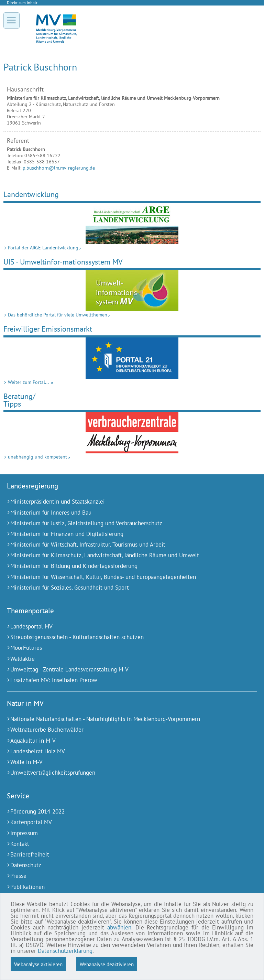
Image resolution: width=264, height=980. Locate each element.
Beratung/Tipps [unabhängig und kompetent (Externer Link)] (19, 400)
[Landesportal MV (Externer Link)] (123, 627)
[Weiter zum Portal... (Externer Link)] (132, 358)
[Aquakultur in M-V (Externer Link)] (123, 741)
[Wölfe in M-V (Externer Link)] (123, 762)
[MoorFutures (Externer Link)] (123, 648)
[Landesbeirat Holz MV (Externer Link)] (123, 751)
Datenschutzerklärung (65, 951)
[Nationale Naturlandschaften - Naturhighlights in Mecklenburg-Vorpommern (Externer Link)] (123, 719)
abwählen (119, 927)
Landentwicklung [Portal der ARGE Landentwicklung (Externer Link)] (31, 194)
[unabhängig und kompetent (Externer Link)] (132, 433)
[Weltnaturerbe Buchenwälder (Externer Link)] (123, 730)
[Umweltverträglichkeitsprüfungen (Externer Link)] (123, 773)
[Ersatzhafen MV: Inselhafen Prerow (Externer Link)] (123, 680)
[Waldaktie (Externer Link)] (123, 659)
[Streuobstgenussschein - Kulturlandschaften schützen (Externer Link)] (123, 637)
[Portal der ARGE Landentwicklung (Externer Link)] (132, 224)
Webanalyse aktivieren (38, 964)
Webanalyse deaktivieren (107, 964)
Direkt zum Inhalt (22, 3)
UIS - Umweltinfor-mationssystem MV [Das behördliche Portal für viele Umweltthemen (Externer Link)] (63, 262)
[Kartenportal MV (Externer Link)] (123, 822)
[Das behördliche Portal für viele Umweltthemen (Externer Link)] (132, 291)
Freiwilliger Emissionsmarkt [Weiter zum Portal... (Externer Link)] (48, 329)
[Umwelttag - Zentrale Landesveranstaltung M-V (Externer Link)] (123, 670)
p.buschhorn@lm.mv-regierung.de (59, 168)
